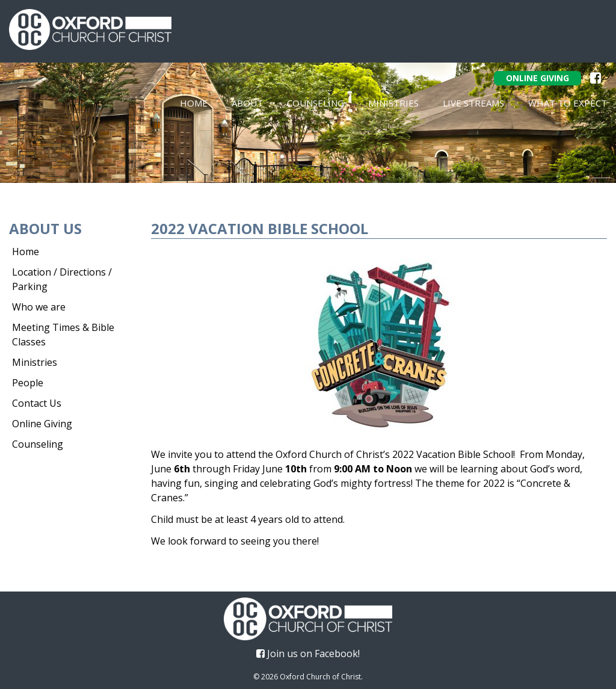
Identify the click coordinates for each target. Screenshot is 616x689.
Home (194, 103)
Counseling (316, 103)
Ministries (393, 103)
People (28, 383)
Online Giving (537, 78)
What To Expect (568, 103)
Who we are (39, 307)
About (247, 103)
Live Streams (473, 103)
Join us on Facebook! (308, 653)
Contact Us (37, 403)
